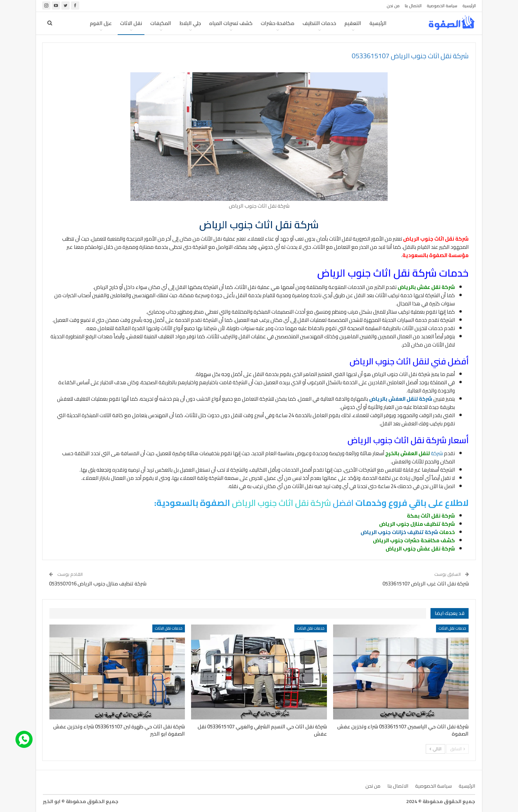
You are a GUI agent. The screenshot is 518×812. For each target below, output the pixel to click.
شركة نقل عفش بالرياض (426, 287)
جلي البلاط (190, 23)
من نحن (393, 6)
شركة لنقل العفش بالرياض (401, 399)
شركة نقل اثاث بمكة (431, 516)
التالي (435, 749)
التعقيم (353, 23)
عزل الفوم (101, 23)
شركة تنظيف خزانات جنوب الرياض (399, 532)
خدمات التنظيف (319, 23)
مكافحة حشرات (278, 23)
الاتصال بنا (413, 6)
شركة (414, 453)
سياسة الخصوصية (442, 6)
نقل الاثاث (131, 23)
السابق (457, 749)
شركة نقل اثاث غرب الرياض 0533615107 (426, 584)
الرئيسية (469, 6)
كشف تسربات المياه (231, 23)
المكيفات (161, 23)
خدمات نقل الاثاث (452, 628)
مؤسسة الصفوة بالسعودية (435, 255)
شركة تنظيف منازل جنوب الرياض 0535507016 (98, 584)
